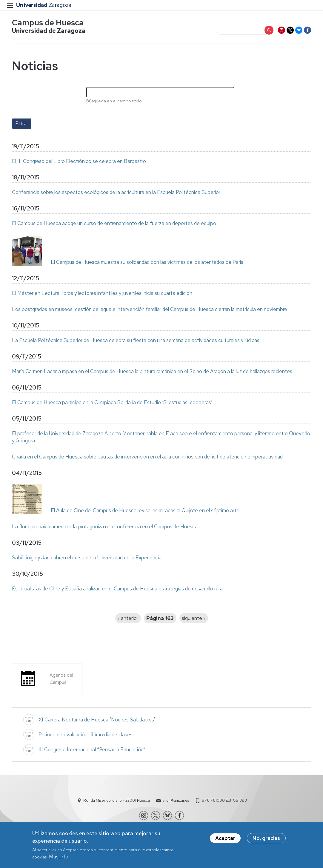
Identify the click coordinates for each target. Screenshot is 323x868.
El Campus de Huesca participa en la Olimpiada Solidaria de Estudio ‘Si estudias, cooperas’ (112, 402)
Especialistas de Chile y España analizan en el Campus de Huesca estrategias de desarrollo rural (118, 589)
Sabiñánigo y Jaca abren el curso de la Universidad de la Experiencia (87, 558)
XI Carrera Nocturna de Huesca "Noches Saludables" (97, 720)
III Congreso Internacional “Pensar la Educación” (92, 750)
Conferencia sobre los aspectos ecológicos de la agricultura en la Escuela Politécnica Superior (116, 192)
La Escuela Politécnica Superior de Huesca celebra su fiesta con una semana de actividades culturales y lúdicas (136, 340)
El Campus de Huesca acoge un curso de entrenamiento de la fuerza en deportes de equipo (114, 223)
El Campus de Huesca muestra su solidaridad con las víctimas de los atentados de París (147, 262)
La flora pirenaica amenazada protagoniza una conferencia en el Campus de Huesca (105, 527)
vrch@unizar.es (176, 800)
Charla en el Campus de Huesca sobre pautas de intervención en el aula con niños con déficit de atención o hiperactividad (147, 457)
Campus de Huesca (48, 23)
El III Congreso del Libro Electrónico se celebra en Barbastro (79, 161)
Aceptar (225, 840)
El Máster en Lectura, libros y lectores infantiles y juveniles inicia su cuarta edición (102, 293)
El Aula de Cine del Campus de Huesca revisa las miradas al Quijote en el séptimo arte (145, 510)
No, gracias (266, 840)
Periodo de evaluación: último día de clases (86, 735)
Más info (59, 859)
